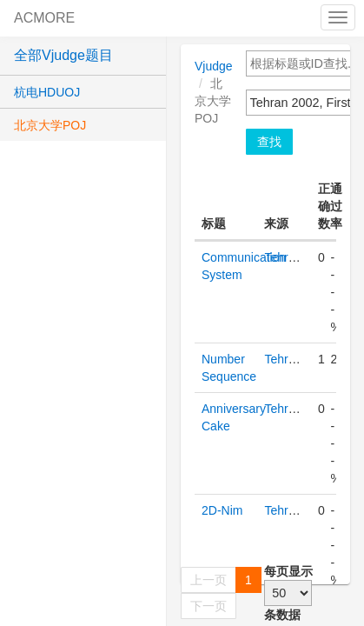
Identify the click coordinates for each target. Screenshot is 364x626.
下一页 (208, 606)
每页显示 (288, 571)
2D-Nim (222, 510)
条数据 (282, 615)
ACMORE (44, 18)
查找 (269, 142)
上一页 (208, 580)
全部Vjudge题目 (63, 55)
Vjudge (214, 66)
